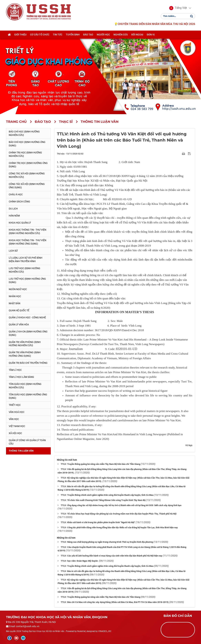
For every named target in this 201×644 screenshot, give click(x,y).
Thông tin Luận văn (21, 451)
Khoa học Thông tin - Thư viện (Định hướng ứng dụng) (28, 242)
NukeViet (81, 631)
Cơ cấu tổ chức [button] (40, 35)
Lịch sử (13, 251)
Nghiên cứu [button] (121, 35)
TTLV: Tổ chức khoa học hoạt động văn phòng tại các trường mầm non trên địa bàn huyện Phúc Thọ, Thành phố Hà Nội (119, 514)
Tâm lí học (15, 370)
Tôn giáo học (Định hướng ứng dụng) (28, 396)
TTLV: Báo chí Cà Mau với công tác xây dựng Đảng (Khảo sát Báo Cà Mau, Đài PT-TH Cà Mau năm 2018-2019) (115, 602)
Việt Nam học (17, 426)
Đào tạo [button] (88, 35)
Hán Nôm (14, 216)
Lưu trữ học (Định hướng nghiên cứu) (25, 270)
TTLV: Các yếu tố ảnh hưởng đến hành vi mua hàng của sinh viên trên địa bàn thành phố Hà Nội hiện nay (112, 556)
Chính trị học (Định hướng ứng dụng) (28, 165)
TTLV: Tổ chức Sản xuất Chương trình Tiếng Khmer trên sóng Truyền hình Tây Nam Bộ (103, 500)
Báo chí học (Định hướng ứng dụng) (27, 144)
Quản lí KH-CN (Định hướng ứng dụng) (28, 333)
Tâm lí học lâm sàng (21, 377)
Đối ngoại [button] (137, 35)
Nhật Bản (15, 303)
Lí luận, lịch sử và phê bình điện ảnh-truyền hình (26, 259)
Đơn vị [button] (151, 35)
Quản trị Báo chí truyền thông (28, 363)
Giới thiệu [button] (20, 35)
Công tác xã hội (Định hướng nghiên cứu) (27, 175)
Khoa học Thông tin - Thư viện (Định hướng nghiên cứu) (28, 231)
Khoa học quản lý (20, 223)
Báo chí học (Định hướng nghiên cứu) (24, 133)
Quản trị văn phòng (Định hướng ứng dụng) (25, 354)
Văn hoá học (17, 412)
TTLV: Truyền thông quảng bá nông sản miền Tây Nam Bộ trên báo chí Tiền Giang (100, 464)
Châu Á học (16, 194)
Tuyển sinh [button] (73, 35)
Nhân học (15, 296)
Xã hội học (15, 433)
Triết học (15, 405)
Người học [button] (103, 35)
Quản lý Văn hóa (19, 324)
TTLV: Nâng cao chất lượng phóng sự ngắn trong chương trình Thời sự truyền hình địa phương (107, 542)
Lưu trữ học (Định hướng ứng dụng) (27, 280)
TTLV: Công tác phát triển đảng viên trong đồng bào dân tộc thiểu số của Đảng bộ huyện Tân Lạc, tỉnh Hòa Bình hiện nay (119, 527)
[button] (178, 8)
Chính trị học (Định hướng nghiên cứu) (25, 154)
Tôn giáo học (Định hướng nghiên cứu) (25, 386)
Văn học (14, 419)
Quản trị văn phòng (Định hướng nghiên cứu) (25, 344)
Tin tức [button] (58, 35)
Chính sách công (19, 202)
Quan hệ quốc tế (19, 310)
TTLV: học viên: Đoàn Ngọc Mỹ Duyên (80, 561)
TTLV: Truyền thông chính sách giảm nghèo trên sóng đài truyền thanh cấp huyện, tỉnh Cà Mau (107, 495)
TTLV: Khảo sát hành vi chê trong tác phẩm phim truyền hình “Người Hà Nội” (98, 522)
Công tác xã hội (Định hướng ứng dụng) (27, 186)
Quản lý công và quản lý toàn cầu (27, 442)
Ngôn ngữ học (18, 289)
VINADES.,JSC (105, 631)
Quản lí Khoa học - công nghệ (27, 317)
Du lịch (13, 209)
